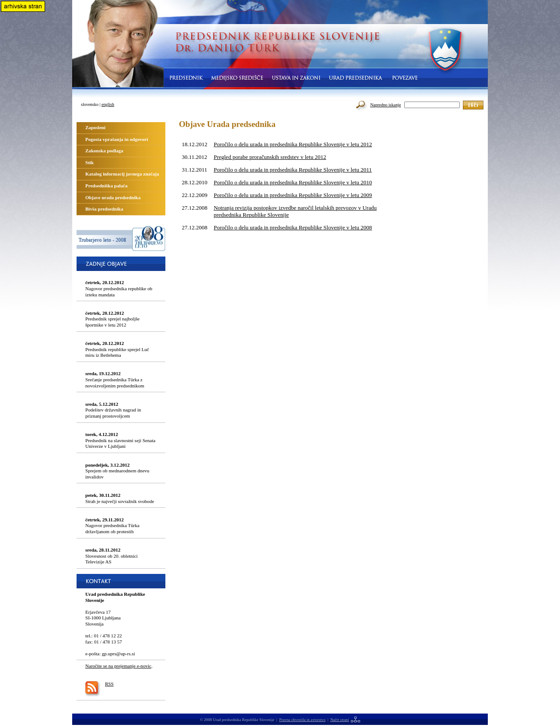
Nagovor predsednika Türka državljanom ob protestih (112, 526)
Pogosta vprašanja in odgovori (117, 139)
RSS (109, 684)
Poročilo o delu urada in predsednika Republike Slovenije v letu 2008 (293, 227)
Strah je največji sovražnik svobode (120, 498)
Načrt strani (340, 720)
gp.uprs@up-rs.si (119, 654)
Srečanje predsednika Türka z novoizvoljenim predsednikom (115, 379)
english (108, 104)
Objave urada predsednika (113, 197)
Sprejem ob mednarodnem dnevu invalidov (117, 471)
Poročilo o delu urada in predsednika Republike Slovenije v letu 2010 (293, 182)
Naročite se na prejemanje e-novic (118, 666)
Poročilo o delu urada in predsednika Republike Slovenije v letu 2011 (292, 170)
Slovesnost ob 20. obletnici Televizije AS (112, 556)
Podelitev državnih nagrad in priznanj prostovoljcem (113, 410)
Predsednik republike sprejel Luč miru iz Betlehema (117, 349)
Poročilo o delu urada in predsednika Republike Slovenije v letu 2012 (293, 144)
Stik (89, 162)
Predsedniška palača (106, 186)
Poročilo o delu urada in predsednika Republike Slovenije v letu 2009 (293, 195)
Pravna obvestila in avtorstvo (302, 720)
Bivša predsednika (104, 209)
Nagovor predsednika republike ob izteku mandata (119, 288)
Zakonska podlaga (104, 151)
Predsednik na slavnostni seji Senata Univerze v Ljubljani (120, 440)
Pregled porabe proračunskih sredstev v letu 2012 (270, 157)
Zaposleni (95, 127)
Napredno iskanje (385, 105)
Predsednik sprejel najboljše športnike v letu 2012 (112, 319)
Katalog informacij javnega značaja (122, 174)
